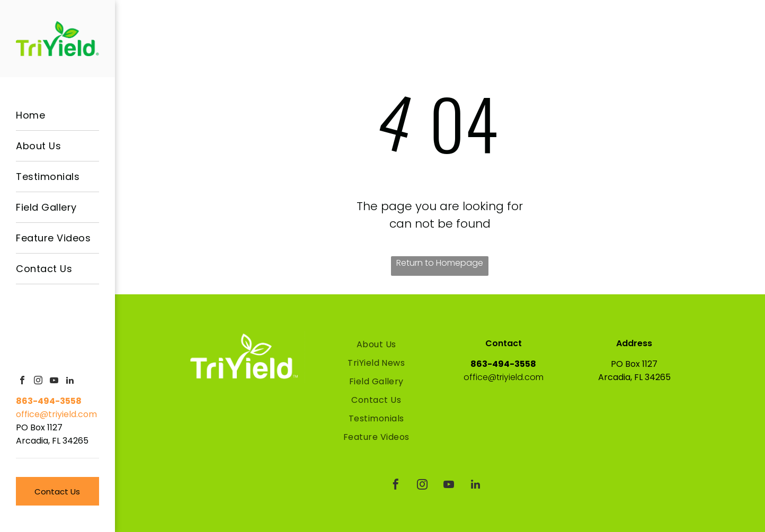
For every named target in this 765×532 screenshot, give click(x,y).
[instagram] (38, 381)
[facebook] (22, 381)
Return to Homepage (440, 263)
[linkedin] (70, 381)
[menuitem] (57, 115)
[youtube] (54, 381)
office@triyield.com (56, 414)
